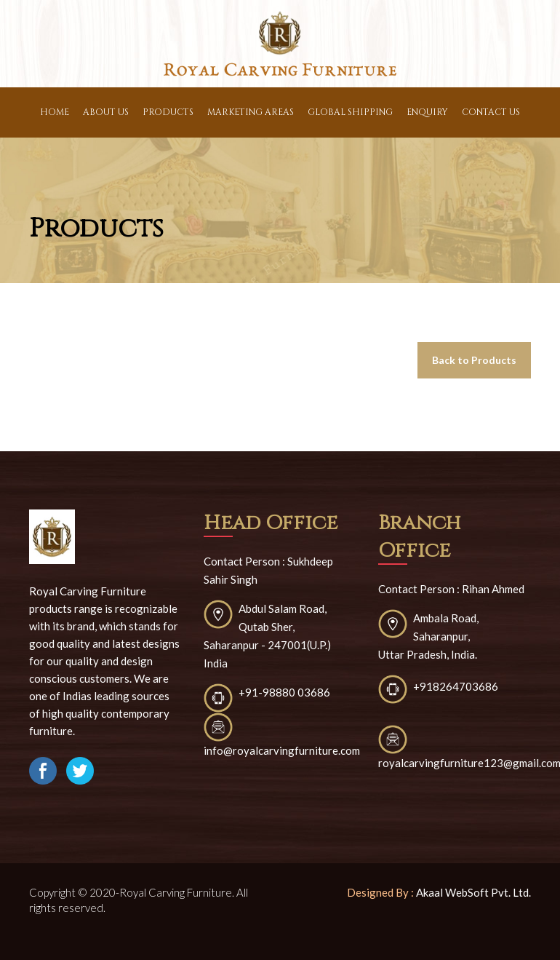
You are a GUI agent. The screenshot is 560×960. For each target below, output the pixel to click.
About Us (106, 112)
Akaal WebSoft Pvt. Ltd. (473, 892)
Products (168, 112)
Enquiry (427, 112)
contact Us (491, 112)
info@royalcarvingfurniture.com (282, 750)
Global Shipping (350, 112)
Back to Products (474, 360)
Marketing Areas (251, 112)
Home (55, 112)
